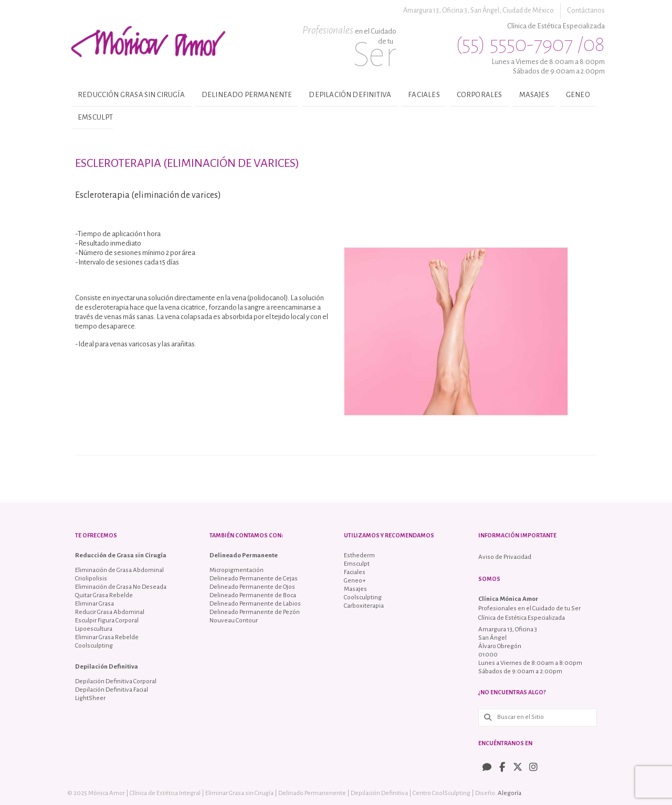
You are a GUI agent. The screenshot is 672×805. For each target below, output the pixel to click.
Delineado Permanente (247, 95)
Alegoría (510, 793)
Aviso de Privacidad (505, 557)
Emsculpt (95, 117)
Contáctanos (586, 10)
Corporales (480, 95)
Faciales (424, 95)
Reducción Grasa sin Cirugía (131, 95)
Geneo (578, 95)
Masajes (534, 95)
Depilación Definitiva (350, 95)
